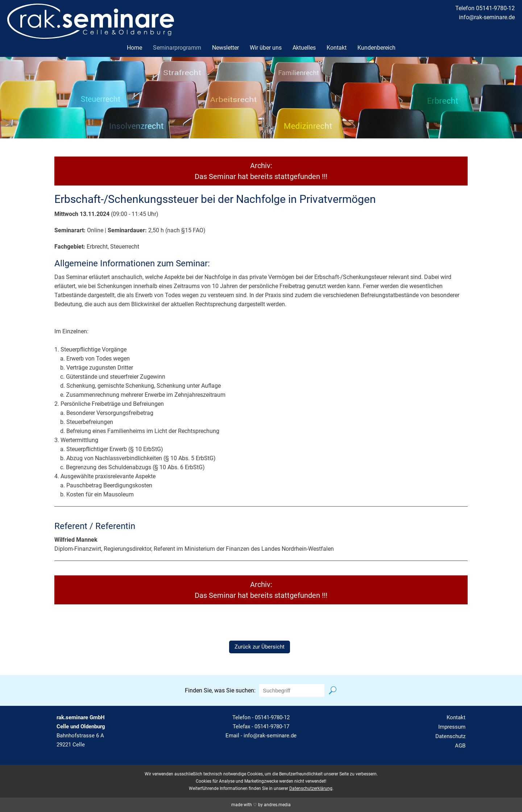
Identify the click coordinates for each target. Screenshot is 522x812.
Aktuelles (304, 48)
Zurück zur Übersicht (260, 647)
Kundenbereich (376, 48)
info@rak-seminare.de (487, 17)
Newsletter (225, 48)
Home (134, 48)
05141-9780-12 (272, 717)
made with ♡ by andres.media (261, 805)
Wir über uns (266, 48)
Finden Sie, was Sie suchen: (220, 690)
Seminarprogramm (177, 48)
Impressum (452, 727)
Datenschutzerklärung (311, 788)
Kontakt (337, 48)
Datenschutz (450, 736)
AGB (460, 746)
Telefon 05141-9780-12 (485, 8)
